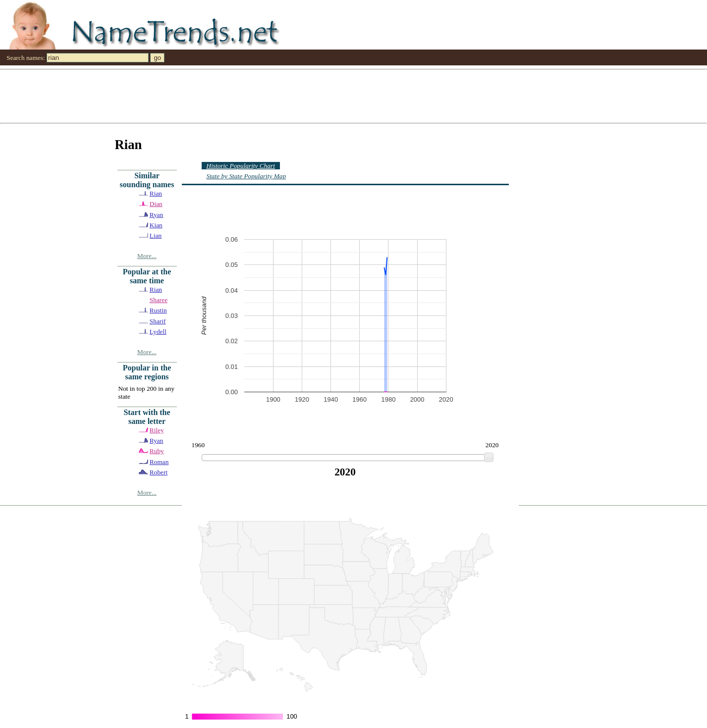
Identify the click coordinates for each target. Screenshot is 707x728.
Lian (156, 235)
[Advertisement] (297, 96)
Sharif (158, 321)
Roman (159, 462)
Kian (156, 225)
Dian (156, 204)
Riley (157, 430)
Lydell (158, 332)
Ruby (157, 451)
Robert (159, 472)
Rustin (158, 310)
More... (147, 256)
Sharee (159, 300)
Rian (156, 193)
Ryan (157, 215)
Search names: (26, 58)
